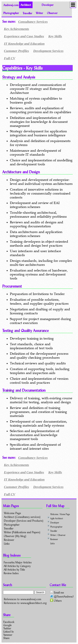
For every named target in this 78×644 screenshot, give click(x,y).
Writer (39, 13)
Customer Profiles (16, 51)
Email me (57, 592)
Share (6, 638)
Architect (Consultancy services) (22, 517)
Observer (52, 13)
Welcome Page (12, 513)
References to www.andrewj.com (22, 599)
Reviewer (9, 540)
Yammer (8, 635)
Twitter (7, 628)
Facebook (9, 622)
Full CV (10, 58)
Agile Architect (57, 518)
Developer (48, 5)
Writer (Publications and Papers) (22, 532)
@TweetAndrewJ (62, 596)
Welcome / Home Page (60, 514)
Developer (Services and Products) (23, 521)
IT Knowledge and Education (24, 44)
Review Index (11, 573)
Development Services (48, 51)
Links (7, 544)
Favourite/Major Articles (18, 563)
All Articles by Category (17, 566)
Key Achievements (17, 29)
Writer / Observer (58, 535)
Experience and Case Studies (24, 36)
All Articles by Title (14, 570)
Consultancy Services (33, 22)
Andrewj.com (11, 5)
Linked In (8, 632)
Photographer (11, 13)
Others (56, 601)
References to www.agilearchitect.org (25, 603)
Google (7, 625)
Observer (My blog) (15, 536)
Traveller (27, 13)
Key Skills (55, 36)
